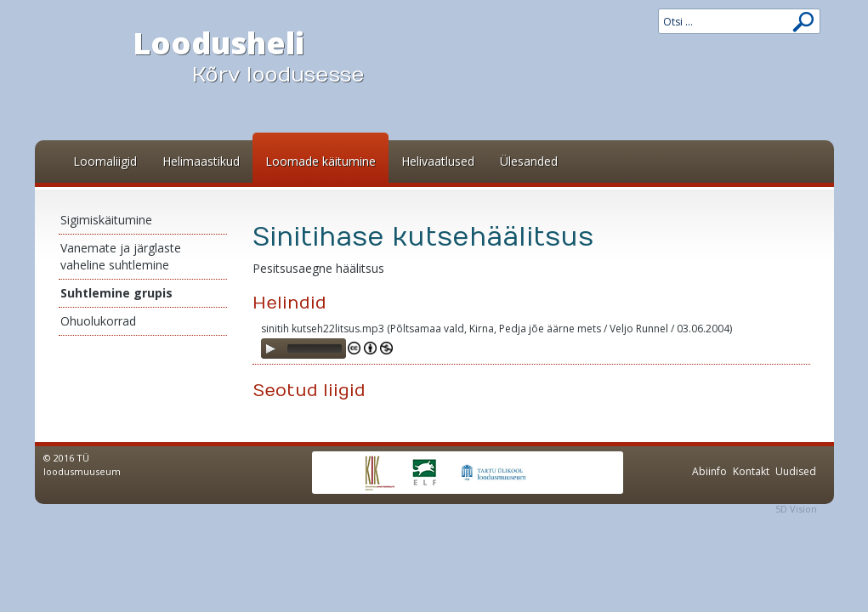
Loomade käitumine (321, 161)
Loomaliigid (105, 161)
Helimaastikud (201, 161)
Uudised (796, 471)
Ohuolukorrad (98, 321)
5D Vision (796, 509)
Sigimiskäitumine (106, 220)
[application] (304, 348)
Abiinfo (709, 471)
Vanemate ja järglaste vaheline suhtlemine (121, 256)
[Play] (270, 348)
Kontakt (751, 471)
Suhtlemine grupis (116, 293)
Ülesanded (529, 161)
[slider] (315, 348)
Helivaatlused (438, 161)
